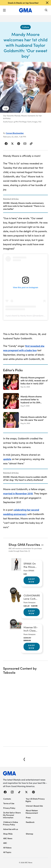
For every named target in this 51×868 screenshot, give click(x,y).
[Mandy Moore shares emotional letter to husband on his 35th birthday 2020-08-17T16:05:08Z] (25, 401)
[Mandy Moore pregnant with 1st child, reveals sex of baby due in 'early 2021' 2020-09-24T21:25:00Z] (25, 382)
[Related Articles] (25, 204)
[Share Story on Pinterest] (19, 144)
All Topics (7, 852)
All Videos (7, 848)
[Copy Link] (31, 144)
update (7, 459)
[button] (4, 10)
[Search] (46, 10)
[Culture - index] (26, 27)
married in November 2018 (18, 493)
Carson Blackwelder (15, 133)
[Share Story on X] (12, 144)
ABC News (8, 838)
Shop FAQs (8, 834)
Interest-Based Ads (34, 806)
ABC (5, 843)
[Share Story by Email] (25, 144)
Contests (7, 799)
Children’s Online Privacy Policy (10, 823)
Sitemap (30, 834)
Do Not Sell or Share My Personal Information (12, 815)
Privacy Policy (9, 808)
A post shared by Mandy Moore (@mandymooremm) (28, 316)
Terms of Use (9, 803)
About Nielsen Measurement (32, 812)
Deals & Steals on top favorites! (23, 3)
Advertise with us (11, 829)
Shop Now (32, 580)
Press (28, 817)
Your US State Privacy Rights (35, 800)
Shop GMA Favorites (24, 544)
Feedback (30, 822)
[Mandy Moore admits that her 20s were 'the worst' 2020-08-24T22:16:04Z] (25, 420)
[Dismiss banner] (47, 3)
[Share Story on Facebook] (6, 144)
